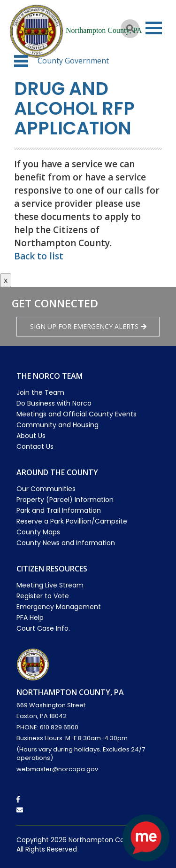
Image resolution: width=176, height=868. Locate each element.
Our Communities (46, 489)
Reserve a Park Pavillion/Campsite (72, 521)
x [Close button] (6, 280)
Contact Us (35, 446)
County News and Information (66, 543)
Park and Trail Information (59, 510)
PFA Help (30, 618)
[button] (21, 61)
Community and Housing (57, 425)
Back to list (39, 256)
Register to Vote (43, 596)
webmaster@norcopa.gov (57, 769)
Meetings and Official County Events (77, 414)
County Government (73, 61)
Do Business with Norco (54, 403)
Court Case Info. (43, 628)
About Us (31, 436)
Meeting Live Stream (50, 585)
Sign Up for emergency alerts (88, 326)
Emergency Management (59, 607)
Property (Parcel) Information (65, 500)
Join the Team (40, 392)
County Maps (38, 532)
